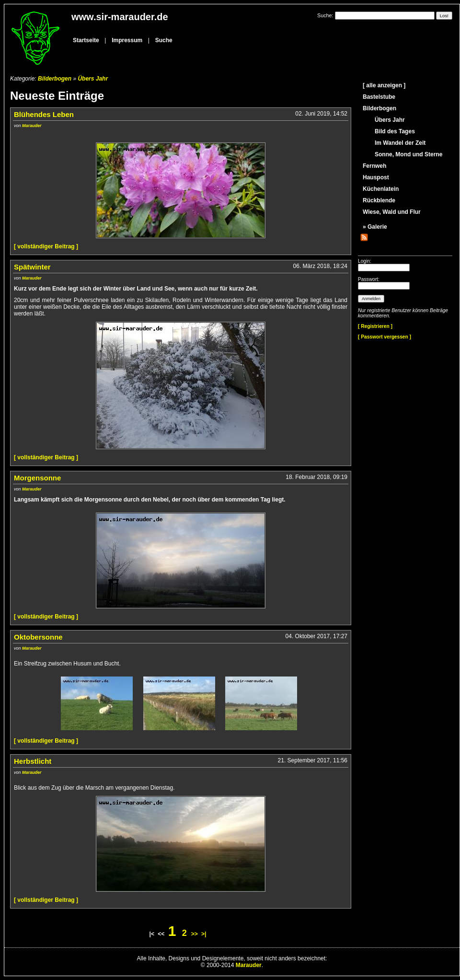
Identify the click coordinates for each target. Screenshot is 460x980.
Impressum (127, 40)
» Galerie (375, 227)
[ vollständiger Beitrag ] (46, 246)
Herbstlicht (33, 761)
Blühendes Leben (44, 114)
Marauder (32, 126)
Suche (164, 40)
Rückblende (379, 200)
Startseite (86, 40)
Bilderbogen (55, 79)
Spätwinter (32, 267)
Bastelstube (379, 97)
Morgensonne (37, 478)
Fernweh (374, 166)
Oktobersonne (38, 637)
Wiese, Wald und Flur (392, 212)
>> (195, 934)
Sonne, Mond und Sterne (408, 154)
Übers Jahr (93, 79)
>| (204, 934)
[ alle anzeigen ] (384, 85)
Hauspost (376, 177)
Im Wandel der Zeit (400, 143)
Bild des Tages (395, 131)
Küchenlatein (381, 189)
